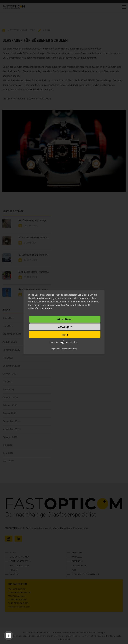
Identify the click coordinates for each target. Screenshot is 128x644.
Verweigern (65, 327)
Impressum (55, 349)
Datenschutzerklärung (69, 349)
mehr (65, 334)
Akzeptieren (65, 319)
